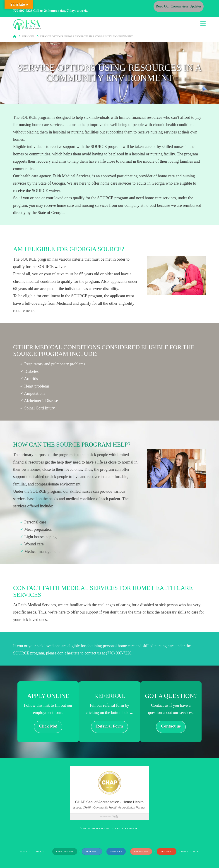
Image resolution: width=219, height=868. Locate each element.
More (185, 851)
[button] (203, 23)
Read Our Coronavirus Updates (179, 6)
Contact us (171, 726)
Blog (196, 851)
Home (23, 851)
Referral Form (109, 726)
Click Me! (48, 726)
